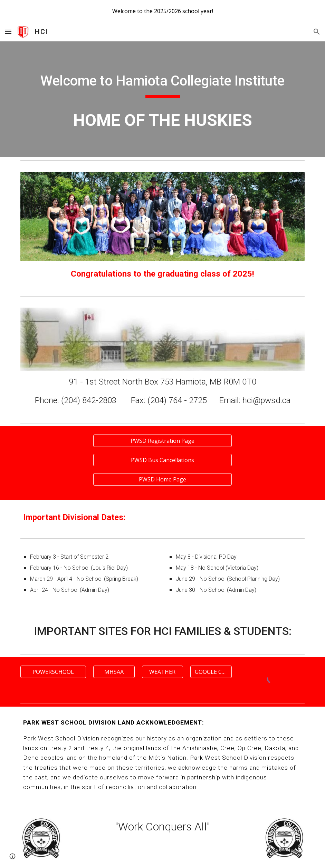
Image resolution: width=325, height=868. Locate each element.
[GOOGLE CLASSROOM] (211, 672)
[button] (8, 32)
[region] (162, 11)
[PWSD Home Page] (162, 479)
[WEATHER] (163, 672)
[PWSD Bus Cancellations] (162, 460)
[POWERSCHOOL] (53, 672)
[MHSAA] (114, 672)
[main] (163, 82)
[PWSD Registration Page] (162, 441)
